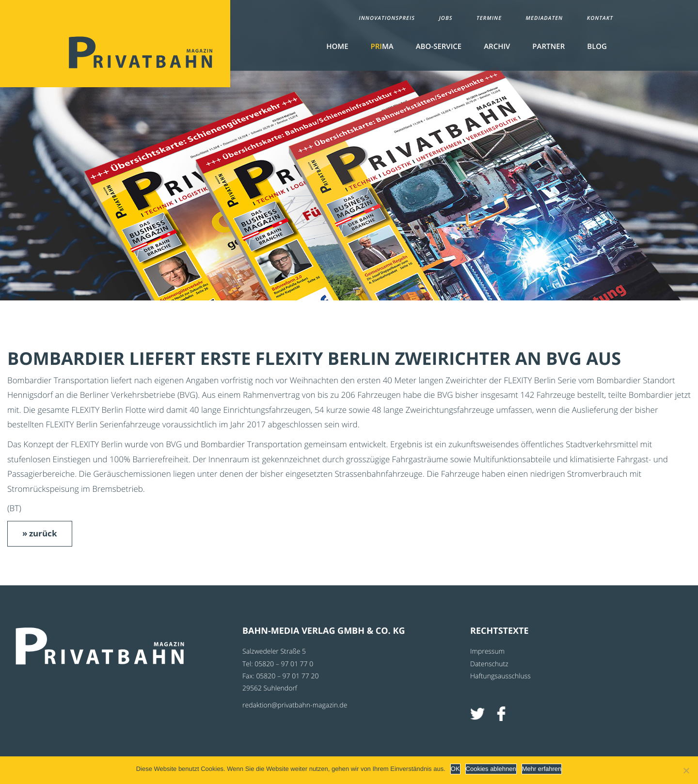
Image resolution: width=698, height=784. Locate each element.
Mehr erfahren (542, 769)
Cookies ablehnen (491, 769)
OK (455, 769)
